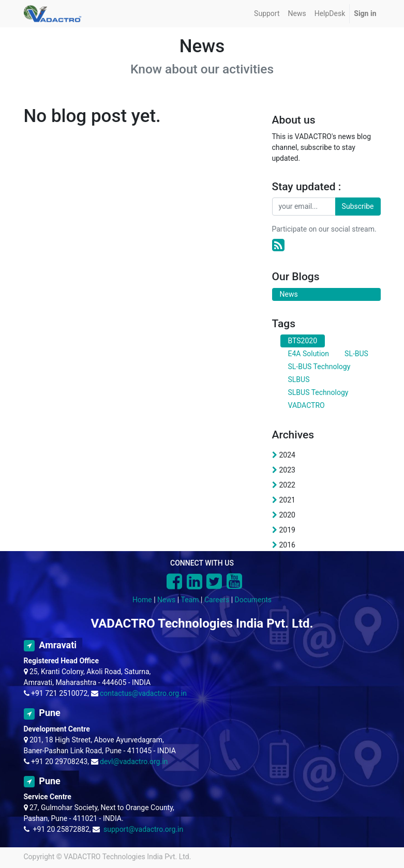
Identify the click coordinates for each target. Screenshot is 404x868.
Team (190, 600)
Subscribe (358, 206)
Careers (217, 600)
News (166, 600)
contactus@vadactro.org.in (143, 693)
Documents (253, 600)
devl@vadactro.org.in (134, 762)
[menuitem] (267, 14)
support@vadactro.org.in (143, 829)
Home (142, 600)
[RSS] (278, 245)
